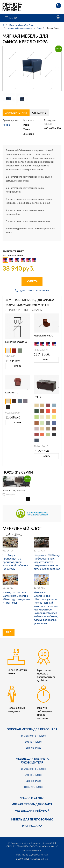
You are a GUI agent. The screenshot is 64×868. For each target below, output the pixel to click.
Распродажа (32, 826)
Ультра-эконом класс (33, 736)
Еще (9, 632)
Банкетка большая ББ (16, 342)
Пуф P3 (38, 397)
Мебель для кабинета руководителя (32, 761)
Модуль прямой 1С (43, 336)
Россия (6, 125)
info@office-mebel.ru (32, 850)
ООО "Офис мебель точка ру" (44, 846)
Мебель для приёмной (32, 811)
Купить (32, 281)
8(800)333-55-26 (40, 855)
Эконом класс (33, 742)
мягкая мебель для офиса (32, 804)
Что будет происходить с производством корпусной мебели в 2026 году (15, 562)
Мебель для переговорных (32, 819)
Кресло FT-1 (12, 393)
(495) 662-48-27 (24, 855)
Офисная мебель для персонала (32, 729)
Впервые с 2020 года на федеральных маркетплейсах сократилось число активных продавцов (47, 562)
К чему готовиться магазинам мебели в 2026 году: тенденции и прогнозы (16, 597)
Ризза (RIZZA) (9, 491)
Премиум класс (33, 787)
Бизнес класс (33, 748)
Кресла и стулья (32, 798)
